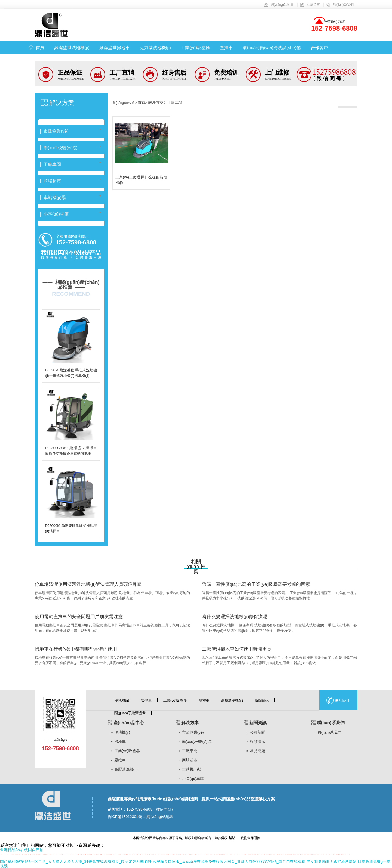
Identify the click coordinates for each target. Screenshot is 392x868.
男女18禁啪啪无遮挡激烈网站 (332, 861)
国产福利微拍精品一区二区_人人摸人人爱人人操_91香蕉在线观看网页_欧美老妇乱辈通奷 (76, 861)
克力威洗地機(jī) (155, 48)
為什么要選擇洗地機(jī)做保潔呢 (235, 617)
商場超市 (190, 760)
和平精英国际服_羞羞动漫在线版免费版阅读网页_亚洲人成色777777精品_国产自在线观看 (229, 861)
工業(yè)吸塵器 (195, 48)
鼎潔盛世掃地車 (115, 48)
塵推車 (226, 48)
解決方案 (62, 103)
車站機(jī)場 (192, 769)
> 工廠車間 (173, 102)
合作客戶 (319, 48)
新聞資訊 (262, 700)
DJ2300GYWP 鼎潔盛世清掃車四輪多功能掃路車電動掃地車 (71, 451)
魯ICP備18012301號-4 (127, 817)
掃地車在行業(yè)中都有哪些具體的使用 (76, 649)
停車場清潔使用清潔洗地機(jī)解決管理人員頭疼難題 (88, 584)
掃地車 (146, 700)
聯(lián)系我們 (343, 5)
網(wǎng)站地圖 (282, 5)
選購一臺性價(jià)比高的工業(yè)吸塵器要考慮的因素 (256, 584)
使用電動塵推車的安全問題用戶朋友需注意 (79, 617)
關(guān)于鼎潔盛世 (130, 713)
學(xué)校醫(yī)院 (197, 742)
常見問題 (258, 751)
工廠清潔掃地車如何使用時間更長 (237, 649)
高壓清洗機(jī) (232, 700)
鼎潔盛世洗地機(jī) (72, 48)
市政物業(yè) (193, 732)
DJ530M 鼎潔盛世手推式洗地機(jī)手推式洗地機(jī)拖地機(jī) (71, 373)
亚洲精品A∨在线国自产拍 (22, 850)
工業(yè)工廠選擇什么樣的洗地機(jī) (141, 180)
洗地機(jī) (122, 700)
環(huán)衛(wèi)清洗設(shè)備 (272, 48)
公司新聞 (258, 732)
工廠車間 (190, 751)
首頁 (40, 48)
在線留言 (313, 5)
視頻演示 (258, 742)
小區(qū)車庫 (193, 779)
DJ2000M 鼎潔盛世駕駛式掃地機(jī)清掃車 (71, 528)
